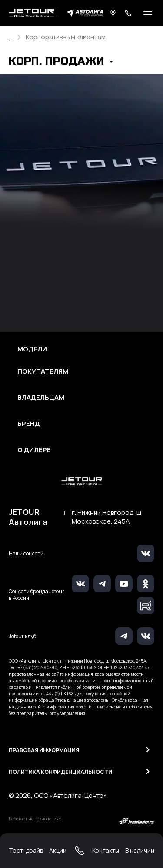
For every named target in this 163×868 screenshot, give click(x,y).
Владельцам (41, 398)
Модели (32, 349)
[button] (61, 62)
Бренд (29, 424)
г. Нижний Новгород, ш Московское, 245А (106, 517)
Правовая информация (44, 750)
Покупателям (43, 371)
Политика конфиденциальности (60, 772)
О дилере (34, 450)
